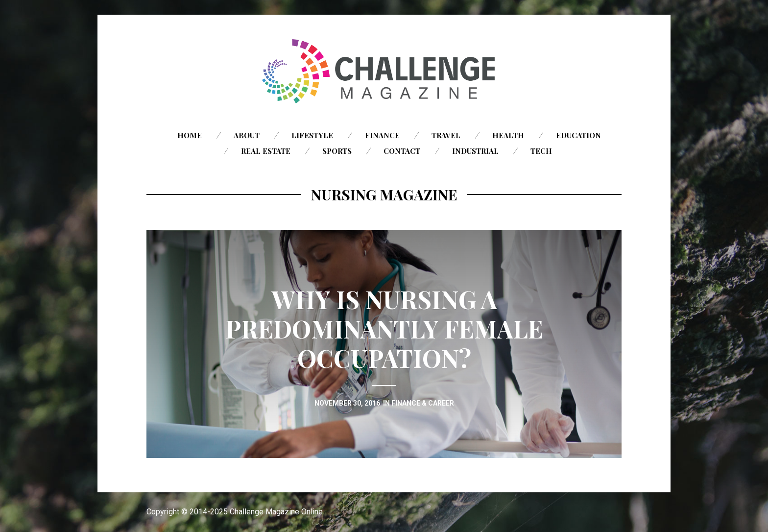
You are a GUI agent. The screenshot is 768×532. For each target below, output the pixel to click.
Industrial (475, 151)
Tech (541, 151)
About (247, 135)
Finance (382, 135)
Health (508, 135)
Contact (402, 151)
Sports (337, 151)
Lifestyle (312, 135)
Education (578, 135)
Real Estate (266, 151)
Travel (446, 135)
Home (190, 135)
